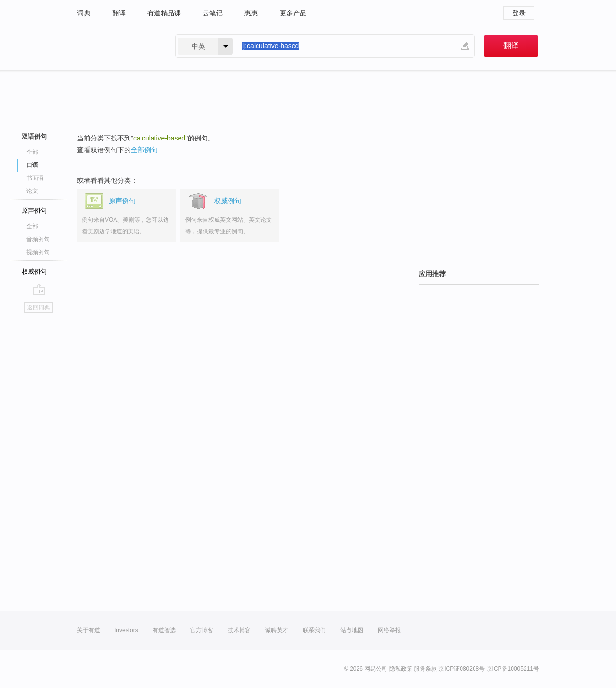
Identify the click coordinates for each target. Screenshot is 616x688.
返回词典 (38, 307)
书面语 (35, 178)
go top (39, 289)
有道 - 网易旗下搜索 (116, 46)
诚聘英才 (277, 630)
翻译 (119, 13)
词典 (84, 13)
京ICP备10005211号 (513, 669)
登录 (519, 13)
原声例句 (34, 210)
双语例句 (34, 136)
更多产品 (293, 13)
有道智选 (164, 630)
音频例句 (38, 239)
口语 (32, 165)
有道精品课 (164, 13)
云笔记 (213, 13)
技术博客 (239, 630)
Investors (126, 630)
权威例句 (34, 272)
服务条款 (425, 669)
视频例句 (38, 252)
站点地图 (352, 630)
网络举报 (389, 630)
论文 (32, 191)
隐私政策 (401, 669)
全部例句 (144, 150)
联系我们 (314, 630)
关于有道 (89, 630)
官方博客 (202, 630)
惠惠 (251, 13)
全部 (32, 152)
